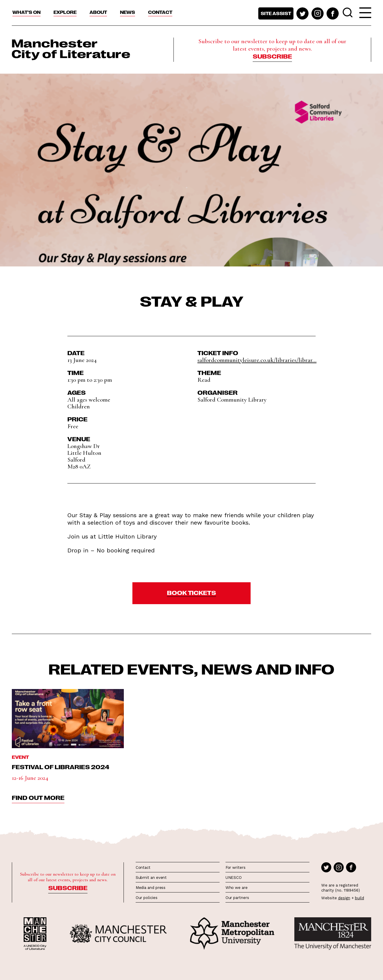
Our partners (237, 898)
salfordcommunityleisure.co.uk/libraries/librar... (257, 360)
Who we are (237, 888)
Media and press (151, 888)
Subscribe (272, 56)
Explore (65, 12)
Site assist (276, 13)
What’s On (26, 12)
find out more (38, 797)
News (128, 12)
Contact (160, 12)
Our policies (147, 898)
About (98, 12)
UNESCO (234, 878)
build (360, 898)
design (344, 898)
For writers (236, 867)
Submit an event (151, 878)
